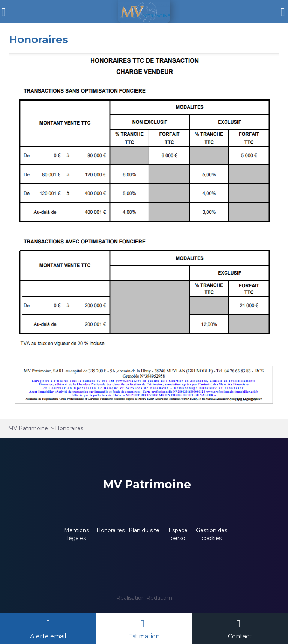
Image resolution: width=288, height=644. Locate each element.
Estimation (144, 636)
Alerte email (48, 636)
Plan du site (144, 530)
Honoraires (110, 530)
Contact (240, 636)
